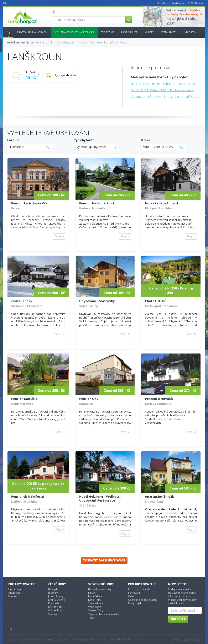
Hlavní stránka (7, 32)
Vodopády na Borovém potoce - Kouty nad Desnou (165, 97)
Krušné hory (55, 607)
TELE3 (196, 640)
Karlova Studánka (92, 208)
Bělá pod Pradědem (159, 208)
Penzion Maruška (24, 399)
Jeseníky (53, 593)
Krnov (15, 208)
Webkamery (169, 32)
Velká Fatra (95, 607)
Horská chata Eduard (161, 203)
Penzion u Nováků (159, 399)
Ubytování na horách (32, 32)
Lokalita (13, 140)
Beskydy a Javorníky (100, 589)
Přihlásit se (197, 3)
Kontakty (163, 3)
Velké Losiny (89, 306)
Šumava (53, 614)
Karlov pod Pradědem (161, 306)
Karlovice (86, 404)
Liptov (92, 593)
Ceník (131, 596)
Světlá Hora (88, 505)
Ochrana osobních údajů (143, 600)
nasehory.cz (15, 10)
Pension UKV (89, 399)
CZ (5, 3)
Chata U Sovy (22, 301)
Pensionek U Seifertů (28, 496)
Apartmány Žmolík (159, 496)
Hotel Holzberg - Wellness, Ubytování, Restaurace (100, 498)
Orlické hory (55, 610)
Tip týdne (108, 32)
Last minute (129, 32)
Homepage (15, 589)
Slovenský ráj (96, 603)
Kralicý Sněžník (57, 600)
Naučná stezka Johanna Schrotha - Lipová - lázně (164, 84)
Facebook (11, 629)
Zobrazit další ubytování (104, 560)
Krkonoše (54, 603)
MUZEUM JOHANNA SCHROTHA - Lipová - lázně (162, 90)
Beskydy (53, 589)
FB (55, 12)
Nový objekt (135, 603)
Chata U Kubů (156, 301)
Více (58, 236)
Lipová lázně (154, 501)
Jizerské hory (56, 596)
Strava (145, 140)
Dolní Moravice (22, 404)
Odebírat (178, 619)
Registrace (178, 3)
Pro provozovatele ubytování (139, 591)
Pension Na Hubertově (97, 203)
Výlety (149, 32)
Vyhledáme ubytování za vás (74, 32)
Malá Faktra (95, 596)
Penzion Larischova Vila (29, 203)
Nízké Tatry (95, 600)
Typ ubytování (85, 140)
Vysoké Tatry (96, 610)
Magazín (190, 32)
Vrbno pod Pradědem (27, 306)
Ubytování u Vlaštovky (97, 301)
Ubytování (14, 593)
